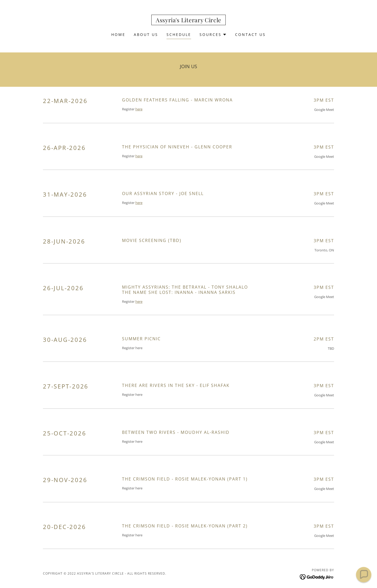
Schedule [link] (179, 34)
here (139, 109)
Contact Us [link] (250, 34)
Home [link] (118, 34)
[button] (213, 35)
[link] (188, 21)
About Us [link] (146, 34)
